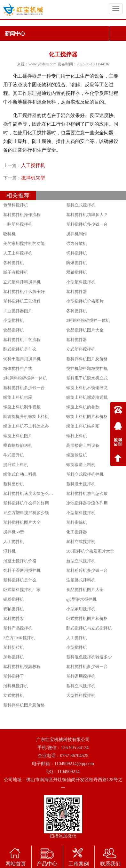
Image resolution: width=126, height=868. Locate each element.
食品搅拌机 (14, 330)
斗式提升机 (14, 455)
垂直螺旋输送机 (18, 445)
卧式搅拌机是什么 (20, 349)
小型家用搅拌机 (81, 609)
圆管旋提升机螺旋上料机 (26, 417)
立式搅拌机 (14, 695)
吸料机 (9, 234)
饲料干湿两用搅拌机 (22, 359)
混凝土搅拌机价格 (20, 561)
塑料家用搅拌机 (81, 676)
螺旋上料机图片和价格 (87, 417)
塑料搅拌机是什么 (20, 580)
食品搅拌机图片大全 (85, 330)
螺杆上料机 (77, 436)
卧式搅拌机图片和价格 (87, 618)
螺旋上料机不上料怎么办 (26, 426)
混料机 (9, 551)
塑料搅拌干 (14, 676)
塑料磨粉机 (14, 484)
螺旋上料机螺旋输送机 (87, 397)
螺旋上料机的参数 (83, 407)
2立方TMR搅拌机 (19, 638)
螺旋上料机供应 (18, 397)
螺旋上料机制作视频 (22, 407)
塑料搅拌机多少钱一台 (87, 224)
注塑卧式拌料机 (81, 580)
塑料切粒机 (14, 647)
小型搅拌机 (14, 320)
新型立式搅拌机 (81, 561)
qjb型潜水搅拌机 (81, 599)
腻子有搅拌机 (16, 272)
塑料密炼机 (77, 522)
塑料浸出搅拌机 (81, 484)
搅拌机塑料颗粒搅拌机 (87, 368)
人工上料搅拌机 (18, 253)
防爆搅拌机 (77, 263)
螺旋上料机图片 (18, 436)
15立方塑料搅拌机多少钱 (26, 513)
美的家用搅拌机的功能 (24, 243)
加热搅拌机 (14, 657)
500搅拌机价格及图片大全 (90, 551)
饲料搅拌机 (77, 253)
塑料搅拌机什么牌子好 (24, 292)
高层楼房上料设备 (83, 445)
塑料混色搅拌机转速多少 (89, 657)
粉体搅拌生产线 (18, 368)
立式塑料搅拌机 (81, 349)
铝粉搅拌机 (14, 599)
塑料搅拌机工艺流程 (22, 301)
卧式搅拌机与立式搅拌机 (89, 628)
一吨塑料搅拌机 (18, 224)
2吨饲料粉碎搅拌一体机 (88, 320)
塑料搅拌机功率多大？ (87, 215)
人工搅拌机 (33, 165)
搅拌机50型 (33, 178)
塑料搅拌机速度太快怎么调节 (30, 493)
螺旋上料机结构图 (83, 426)
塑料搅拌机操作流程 (22, 215)
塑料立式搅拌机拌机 (85, 474)
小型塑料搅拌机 (81, 282)
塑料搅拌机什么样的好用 (26, 503)
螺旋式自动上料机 (20, 474)
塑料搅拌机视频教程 (22, 667)
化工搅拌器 (77, 532)
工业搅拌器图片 (18, 311)
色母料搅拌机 (16, 205)
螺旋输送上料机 (81, 465)
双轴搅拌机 (77, 272)
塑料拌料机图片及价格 (87, 359)
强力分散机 (77, 243)
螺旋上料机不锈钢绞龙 (87, 388)
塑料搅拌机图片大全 (22, 522)
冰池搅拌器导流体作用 (87, 503)
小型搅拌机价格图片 (85, 301)
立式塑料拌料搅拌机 (22, 282)
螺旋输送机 (77, 455)
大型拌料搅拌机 (81, 695)
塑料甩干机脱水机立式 (87, 378)
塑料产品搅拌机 (18, 628)
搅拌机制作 (77, 234)
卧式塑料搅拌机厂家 (22, 590)
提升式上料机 (16, 465)
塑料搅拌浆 (14, 618)
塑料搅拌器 (77, 292)
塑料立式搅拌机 (81, 205)
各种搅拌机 (14, 263)
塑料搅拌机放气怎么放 (87, 493)
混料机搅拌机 (16, 686)
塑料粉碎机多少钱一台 (87, 570)
